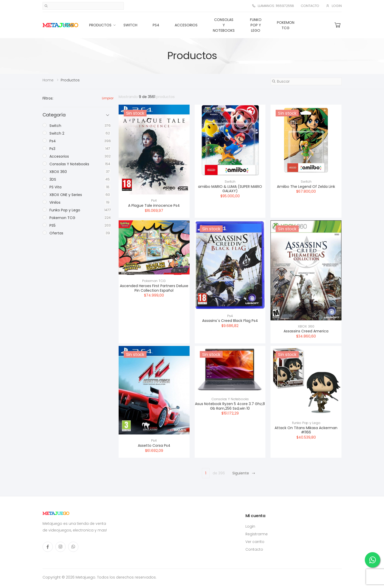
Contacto (310, 6)
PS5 (53, 225)
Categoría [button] (54, 115)
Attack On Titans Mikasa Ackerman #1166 (306, 430)
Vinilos (55, 202)
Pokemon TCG (286, 25)
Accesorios (186, 25)
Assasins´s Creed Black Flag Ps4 (230, 321)
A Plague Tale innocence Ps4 (154, 205)
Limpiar (108, 98)
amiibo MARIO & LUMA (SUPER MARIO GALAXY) (230, 189)
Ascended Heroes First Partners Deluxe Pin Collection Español (154, 288)
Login (334, 6)
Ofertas (56, 233)
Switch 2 (57, 133)
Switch (130, 25)
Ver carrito (255, 542)
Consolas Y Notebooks (224, 25)
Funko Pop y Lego (256, 25)
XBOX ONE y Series (66, 195)
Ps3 (52, 149)
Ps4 (156, 25)
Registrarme (257, 534)
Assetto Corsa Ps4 (154, 445)
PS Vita (55, 187)
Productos (100, 25)
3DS (53, 179)
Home (69, 25)
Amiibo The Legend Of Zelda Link (306, 187)
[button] (338, 25)
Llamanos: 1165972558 (273, 6)
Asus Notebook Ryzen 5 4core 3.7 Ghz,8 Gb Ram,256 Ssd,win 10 (230, 406)
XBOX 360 (306, 326)
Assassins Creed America (306, 331)
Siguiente (244, 473)
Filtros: (48, 98)
